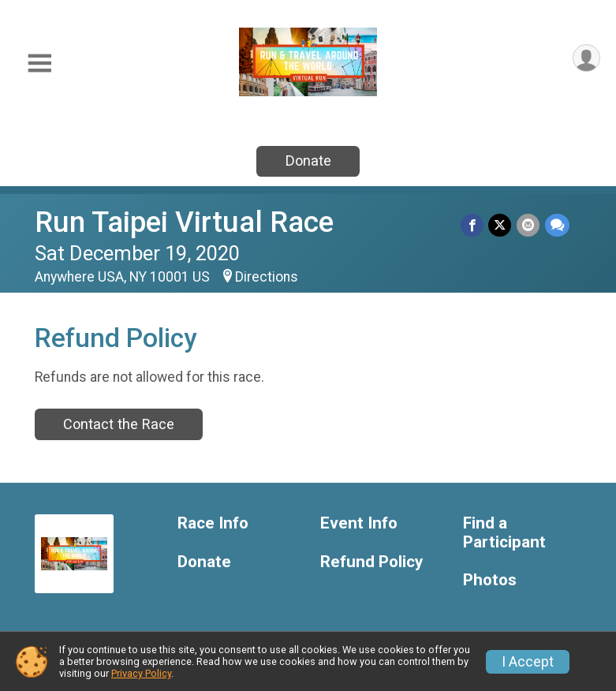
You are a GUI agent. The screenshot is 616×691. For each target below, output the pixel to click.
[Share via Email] (529, 225)
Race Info (213, 523)
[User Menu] (586, 59)
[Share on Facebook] (474, 225)
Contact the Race (119, 424)
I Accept (528, 662)
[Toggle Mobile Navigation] (39, 63)
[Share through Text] (557, 225)
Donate (308, 161)
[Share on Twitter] (501, 225)
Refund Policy (371, 562)
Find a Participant (504, 533)
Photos (490, 580)
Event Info (359, 523)
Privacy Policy (141, 673)
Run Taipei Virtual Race (184, 222)
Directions (267, 277)
